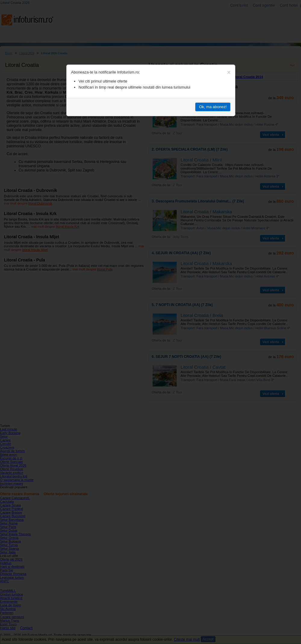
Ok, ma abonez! (213, 107)
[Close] (229, 72)
